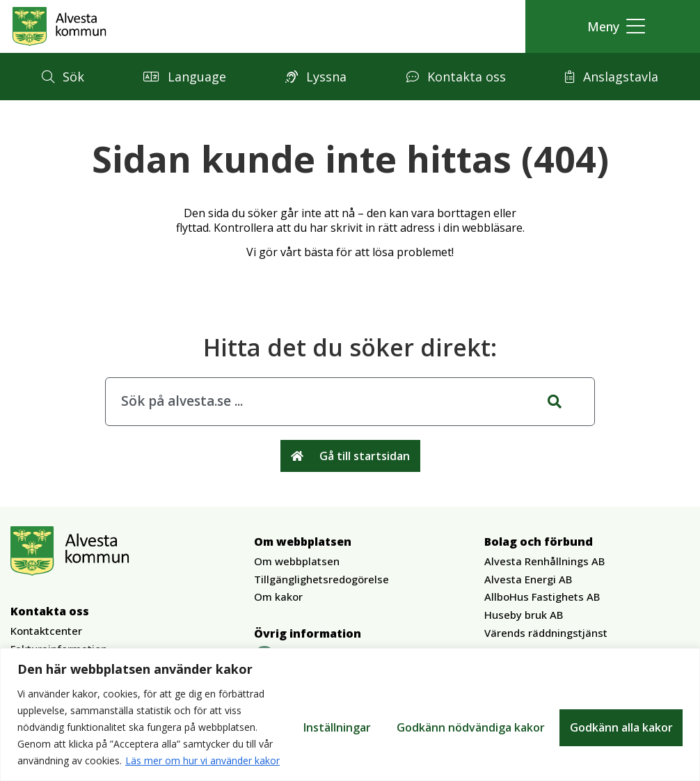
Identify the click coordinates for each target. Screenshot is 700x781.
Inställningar (334, 719)
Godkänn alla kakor (621, 719)
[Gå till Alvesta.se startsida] (59, 26)
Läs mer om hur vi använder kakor (135, 760)
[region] (350, 706)
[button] (613, 27)
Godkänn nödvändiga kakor (469, 719)
